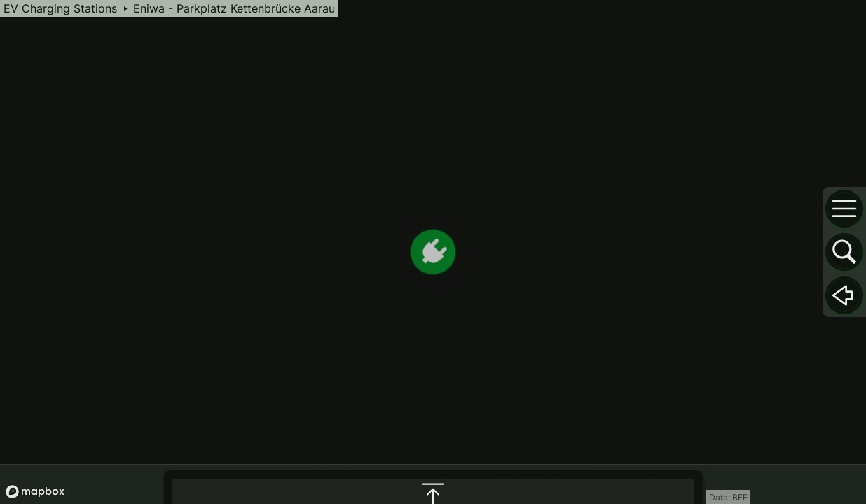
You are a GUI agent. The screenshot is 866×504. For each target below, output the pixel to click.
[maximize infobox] (433, 353)
